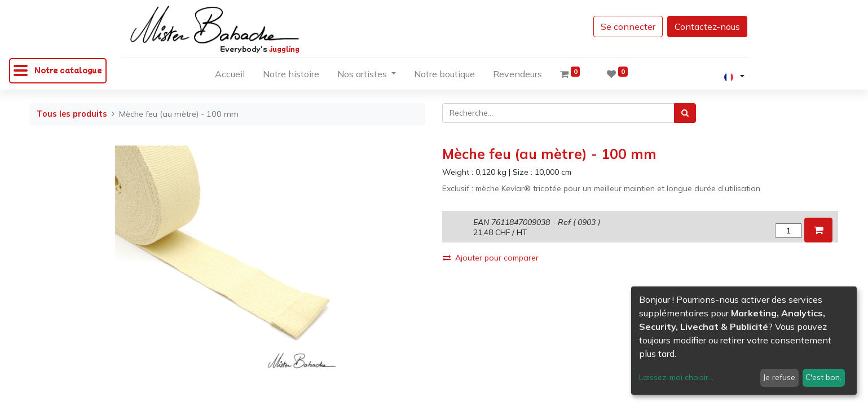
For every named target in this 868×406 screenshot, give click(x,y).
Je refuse (779, 377)
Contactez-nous (707, 27)
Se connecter (628, 27)
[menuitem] (230, 76)
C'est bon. (823, 377)
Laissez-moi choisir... (676, 377)
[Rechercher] (685, 113)
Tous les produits (72, 114)
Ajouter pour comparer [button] (491, 258)
